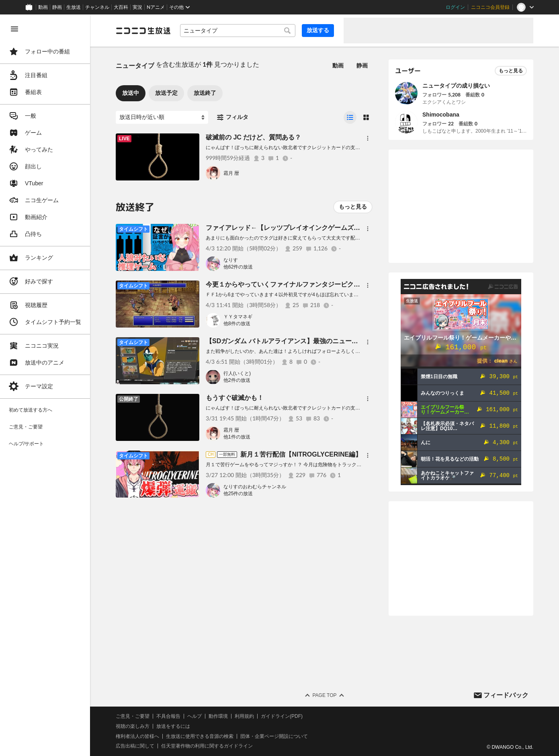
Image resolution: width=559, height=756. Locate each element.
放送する (318, 30)
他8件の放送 (237, 324)
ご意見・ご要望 (133, 716)
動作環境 (218, 716)
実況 (137, 7)
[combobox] (238, 31)
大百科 (121, 7)
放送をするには (173, 726)
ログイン (455, 7)
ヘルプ (195, 716)
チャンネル (97, 7)
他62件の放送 (238, 267)
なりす (231, 260)
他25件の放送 (238, 494)
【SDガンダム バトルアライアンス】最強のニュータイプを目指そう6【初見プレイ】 (329, 341)
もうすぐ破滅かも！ (235, 398)
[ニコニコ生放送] (143, 31)
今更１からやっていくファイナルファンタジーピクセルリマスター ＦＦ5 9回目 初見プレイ (344, 284)
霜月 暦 (231, 173)
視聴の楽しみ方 (133, 726)
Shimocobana (441, 115)
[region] (45, 385)
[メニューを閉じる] (14, 29)
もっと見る (353, 207)
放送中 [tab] (131, 93)
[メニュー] (368, 138)
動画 (43, 7)
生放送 (74, 7)
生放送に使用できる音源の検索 (200, 736)
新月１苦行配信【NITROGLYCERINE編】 (301, 454)
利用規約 (244, 716)
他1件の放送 (237, 437)
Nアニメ (156, 7)
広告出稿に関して (135, 746)
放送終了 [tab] (205, 93)
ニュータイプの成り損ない (456, 86)
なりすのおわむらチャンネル (255, 487)
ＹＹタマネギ (238, 317)
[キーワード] (238, 31)
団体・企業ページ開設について (274, 736)
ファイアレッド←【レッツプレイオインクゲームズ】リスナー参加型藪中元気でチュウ (331, 228)
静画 (57, 7)
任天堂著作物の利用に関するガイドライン (207, 746)
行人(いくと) (237, 373)
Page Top (324, 695)
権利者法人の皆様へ (137, 736)
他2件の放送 (237, 380)
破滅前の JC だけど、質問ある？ (253, 137)
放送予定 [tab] (166, 93)
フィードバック (506, 695)
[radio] (350, 117)
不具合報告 (168, 716)
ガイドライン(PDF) (282, 716)
